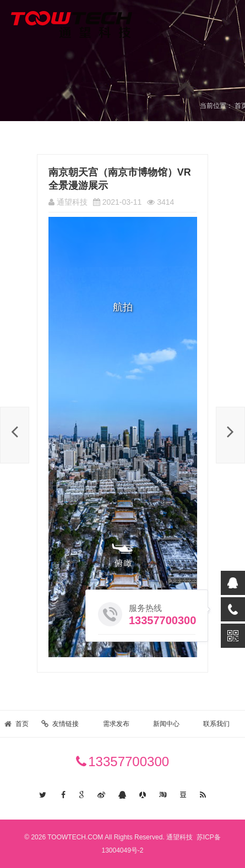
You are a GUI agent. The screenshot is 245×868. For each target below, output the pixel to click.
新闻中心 (166, 724)
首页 (22, 724)
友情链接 (66, 724)
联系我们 (216, 724)
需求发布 (116, 724)
